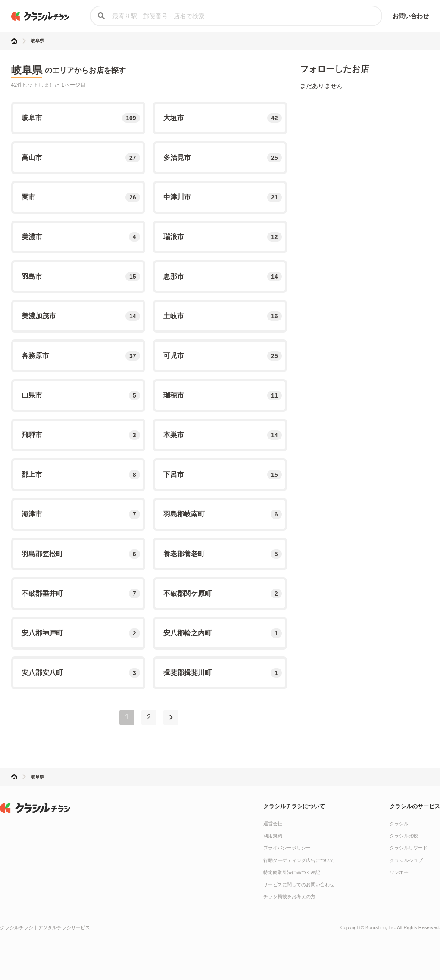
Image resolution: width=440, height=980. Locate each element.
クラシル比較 (404, 836)
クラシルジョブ (406, 860)
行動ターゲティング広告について (299, 860)
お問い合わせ (411, 16)
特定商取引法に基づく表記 (292, 872)
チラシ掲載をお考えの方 (289, 896)
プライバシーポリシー (287, 848)
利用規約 (273, 836)
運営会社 (273, 824)
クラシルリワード (409, 848)
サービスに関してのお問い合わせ (299, 884)
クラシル (399, 824)
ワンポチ (399, 872)
